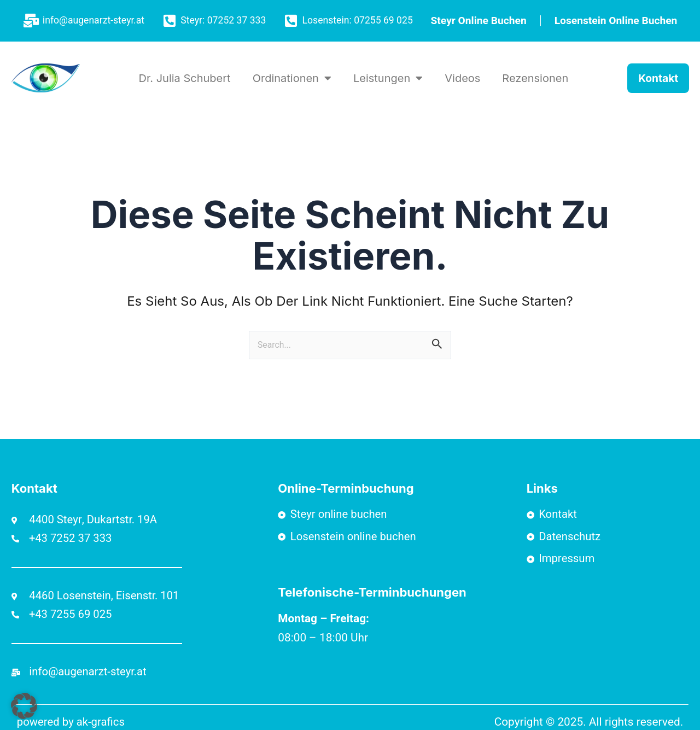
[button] (24, 706)
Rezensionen (535, 78)
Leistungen (388, 78)
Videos (462, 78)
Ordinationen (292, 78)
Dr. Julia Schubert (185, 78)
